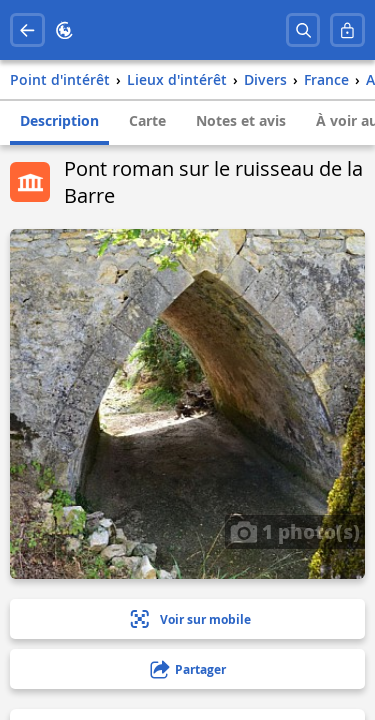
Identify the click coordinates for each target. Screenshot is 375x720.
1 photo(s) (295, 531)
